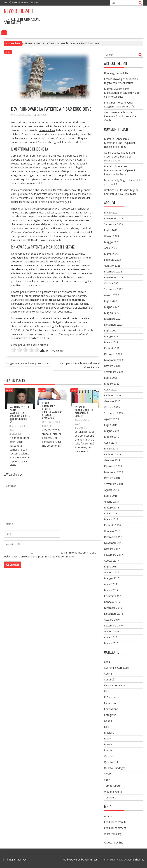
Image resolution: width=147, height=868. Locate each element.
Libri (107, 727)
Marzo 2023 (111, 254)
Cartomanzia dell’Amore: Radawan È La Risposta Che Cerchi (120, 116)
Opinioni (109, 756)
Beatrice (40, 115)
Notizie (8, 52)
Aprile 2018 (111, 513)
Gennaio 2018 (112, 531)
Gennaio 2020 (112, 401)
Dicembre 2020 (113, 354)
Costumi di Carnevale (116, 668)
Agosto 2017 (112, 561)
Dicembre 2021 (113, 319)
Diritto (108, 691)
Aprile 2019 (111, 443)
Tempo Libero (112, 786)
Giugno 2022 (111, 307)
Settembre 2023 (113, 224)
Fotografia (110, 715)
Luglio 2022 (111, 301)
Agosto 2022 (112, 295)
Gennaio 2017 (112, 602)
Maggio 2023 (112, 242)
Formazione (111, 709)
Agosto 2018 (112, 490)
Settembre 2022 (113, 289)
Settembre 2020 (113, 372)
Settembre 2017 (113, 555)
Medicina (109, 733)
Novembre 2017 (114, 543)
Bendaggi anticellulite (116, 73)
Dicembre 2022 (113, 271)
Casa (107, 662)
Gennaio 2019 (112, 460)
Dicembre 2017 (113, 537)
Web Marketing (113, 792)
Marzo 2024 (111, 212)
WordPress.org (113, 834)
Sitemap (35, 3)
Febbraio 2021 (112, 348)
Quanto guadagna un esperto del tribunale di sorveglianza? (120, 157)
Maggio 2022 (112, 313)
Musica (108, 744)
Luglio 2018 (111, 496)
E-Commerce (112, 697)
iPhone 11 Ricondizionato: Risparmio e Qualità (84, 411)
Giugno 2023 (111, 236)
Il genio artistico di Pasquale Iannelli (29, 363)
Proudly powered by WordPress (79, 860)
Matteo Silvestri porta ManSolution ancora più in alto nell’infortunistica (20, 414)
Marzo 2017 (111, 590)
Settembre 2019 (113, 413)
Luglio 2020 (111, 378)
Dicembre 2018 (113, 466)
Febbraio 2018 (112, 525)
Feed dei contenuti (115, 822)
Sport (107, 780)
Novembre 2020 (114, 360)
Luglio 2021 (111, 330)
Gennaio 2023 (112, 266)
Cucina (108, 674)
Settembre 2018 (113, 484)
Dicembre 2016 (113, 608)
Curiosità (109, 679)
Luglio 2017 (111, 566)
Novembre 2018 (114, 472)
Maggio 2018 (112, 507)
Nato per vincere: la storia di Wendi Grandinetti (80, 365)
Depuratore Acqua (115, 685)
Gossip (108, 721)
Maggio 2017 (112, 578)
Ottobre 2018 (112, 478)
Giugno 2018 (111, 502)
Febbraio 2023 (112, 260)
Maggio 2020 (112, 384)
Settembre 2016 (113, 625)
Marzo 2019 (111, 448)
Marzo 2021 (111, 342)
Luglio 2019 (111, 425)
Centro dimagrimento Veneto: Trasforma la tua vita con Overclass (52, 410)
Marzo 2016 (111, 643)
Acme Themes (136, 860)
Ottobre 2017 (112, 549)
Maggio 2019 (112, 437)
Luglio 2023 (111, 230)
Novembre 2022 (114, 277)
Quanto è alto (112, 762)
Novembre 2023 (114, 218)
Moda (108, 738)
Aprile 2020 (111, 389)
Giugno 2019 (111, 431)
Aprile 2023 (111, 248)
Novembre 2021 (114, 325)
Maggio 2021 (112, 336)
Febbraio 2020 (112, 395)
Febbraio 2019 (112, 454)
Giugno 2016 (111, 631)
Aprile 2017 (111, 584)
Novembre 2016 (114, 614)
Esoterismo (111, 703)
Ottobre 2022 (112, 283)
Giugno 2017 (111, 572)
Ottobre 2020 (112, 366)
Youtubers (110, 797)
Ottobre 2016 (112, 620)
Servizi (108, 774)
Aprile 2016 (111, 637)
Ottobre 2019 (112, 407)
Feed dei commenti (115, 828)
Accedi (108, 816)
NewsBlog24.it (19, 11)
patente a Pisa (46, 130)
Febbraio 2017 (112, 596)
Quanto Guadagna (115, 768)
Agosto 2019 (112, 419)
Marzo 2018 (111, 519)
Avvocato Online (114, 843)
